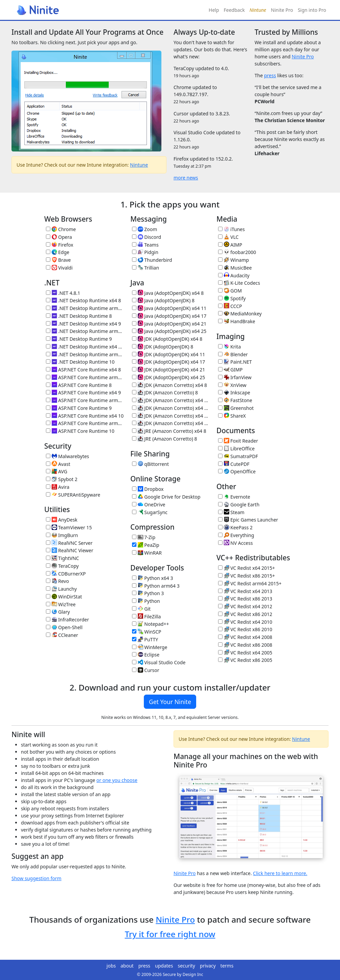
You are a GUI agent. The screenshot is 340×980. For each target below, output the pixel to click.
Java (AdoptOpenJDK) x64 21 (169, 324)
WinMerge (150, 647)
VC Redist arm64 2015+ (250, 583)
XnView (232, 385)
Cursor (146, 670)
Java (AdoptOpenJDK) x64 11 (169, 308)
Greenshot (236, 408)
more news (186, 178)
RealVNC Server (69, 543)
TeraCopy (62, 566)
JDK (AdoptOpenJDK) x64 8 (167, 339)
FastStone (235, 400)
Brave (58, 260)
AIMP (230, 245)
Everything (236, 535)
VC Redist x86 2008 (245, 645)
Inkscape (234, 393)
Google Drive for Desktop (166, 497)
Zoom (145, 229)
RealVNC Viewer (70, 550)
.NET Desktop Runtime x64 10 (85, 347)
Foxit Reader (238, 441)
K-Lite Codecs (239, 283)
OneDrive (149, 505)
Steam (231, 512)
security (186, 966)
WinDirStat (64, 597)
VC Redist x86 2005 (245, 660)
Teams (145, 245)
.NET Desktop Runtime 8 (79, 316)
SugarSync (150, 512)
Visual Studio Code (159, 662)
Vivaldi (59, 268)
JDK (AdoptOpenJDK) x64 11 (168, 354)
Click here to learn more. (280, 873)
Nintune (139, 165)
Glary (58, 612)
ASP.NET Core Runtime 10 (80, 431)
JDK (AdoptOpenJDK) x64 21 (168, 370)
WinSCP (147, 632)
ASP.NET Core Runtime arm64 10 (85, 423)
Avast (58, 464)
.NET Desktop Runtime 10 (80, 362)
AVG (57, 471)
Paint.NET (235, 362)
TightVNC (62, 558)
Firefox (60, 245)
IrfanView (235, 377)
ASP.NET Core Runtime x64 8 (83, 370)
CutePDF (234, 464)
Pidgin (145, 252)
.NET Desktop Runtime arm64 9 (85, 331)
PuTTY (145, 639)
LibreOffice (236, 449)
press (270, 75)
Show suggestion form (36, 878)
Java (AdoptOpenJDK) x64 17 (169, 316)
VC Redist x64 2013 (245, 591)
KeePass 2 (235, 527)
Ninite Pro (282, 10)
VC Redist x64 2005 (245, 653)
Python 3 (148, 593)
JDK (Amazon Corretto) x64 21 (171, 416)
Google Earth (239, 505)
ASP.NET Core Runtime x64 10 (85, 416)
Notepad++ (150, 624)
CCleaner (62, 635)
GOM (230, 291)
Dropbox (148, 489)
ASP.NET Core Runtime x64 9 (83, 393)
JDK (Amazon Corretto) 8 (165, 393)
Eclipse (146, 655)
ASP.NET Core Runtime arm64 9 (85, 400)
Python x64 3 (152, 578)
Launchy (61, 589)
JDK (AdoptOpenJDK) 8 (163, 347)
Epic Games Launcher (248, 520)
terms (227, 966)
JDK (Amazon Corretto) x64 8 (169, 385)
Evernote (234, 497)
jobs (111, 966)
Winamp (233, 260)
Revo (57, 581)
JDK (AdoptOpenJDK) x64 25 (168, 377)
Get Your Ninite (170, 702)
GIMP (230, 370)
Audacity (234, 275)
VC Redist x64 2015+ (246, 568)
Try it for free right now (170, 934)
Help (214, 10)
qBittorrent (150, 464)
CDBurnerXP (66, 574)
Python (146, 601)
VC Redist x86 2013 (245, 599)
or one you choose (117, 780)
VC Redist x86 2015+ (246, 576)
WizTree (61, 604)
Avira (58, 487)
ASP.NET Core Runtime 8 (79, 385)
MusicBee (235, 268)
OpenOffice (237, 471)
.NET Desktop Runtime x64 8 (83, 300)
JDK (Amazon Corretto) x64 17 (171, 408)
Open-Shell (64, 627)
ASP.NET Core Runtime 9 (79, 408)
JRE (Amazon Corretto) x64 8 (169, 431)
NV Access (236, 543)
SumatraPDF (238, 456)
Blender (233, 354)
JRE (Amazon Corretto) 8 (165, 439)
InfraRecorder (67, 620)
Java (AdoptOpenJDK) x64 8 (168, 293)
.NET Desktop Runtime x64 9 (83, 324)
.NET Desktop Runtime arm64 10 (85, 354)
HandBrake (237, 321)
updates (164, 966)
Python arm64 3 (156, 586)
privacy (208, 966)
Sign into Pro (312, 10)
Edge (58, 252)
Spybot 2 (62, 479)
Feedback (234, 10)
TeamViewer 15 (69, 527)
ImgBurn (62, 535)
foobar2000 (237, 252)
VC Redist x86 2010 (245, 629)
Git (141, 609)
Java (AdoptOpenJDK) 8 (163, 300)
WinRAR (147, 553)
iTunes (231, 229)
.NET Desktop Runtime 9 (79, 339)
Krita (229, 347)
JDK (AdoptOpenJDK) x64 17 (168, 362)
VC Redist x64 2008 (245, 637)
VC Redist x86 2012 (245, 614)
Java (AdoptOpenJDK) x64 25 (169, 331)
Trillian (146, 268)
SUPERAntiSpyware (73, 495)
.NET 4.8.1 (63, 293)
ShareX (232, 416)
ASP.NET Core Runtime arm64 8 (85, 377)
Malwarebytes (68, 456)
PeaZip (146, 545)
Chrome (61, 229)
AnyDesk (62, 520)
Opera (59, 237)
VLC (228, 237)
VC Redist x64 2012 (245, 606)
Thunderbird (152, 260)
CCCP (230, 306)
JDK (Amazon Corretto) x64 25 (171, 423)
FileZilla (146, 617)
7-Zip (144, 537)
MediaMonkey (240, 314)
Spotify (232, 298)
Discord (147, 237)
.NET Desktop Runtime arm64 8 (85, 308)
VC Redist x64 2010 (245, 622)
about (127, 966)
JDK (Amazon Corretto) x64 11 (171, 400)
